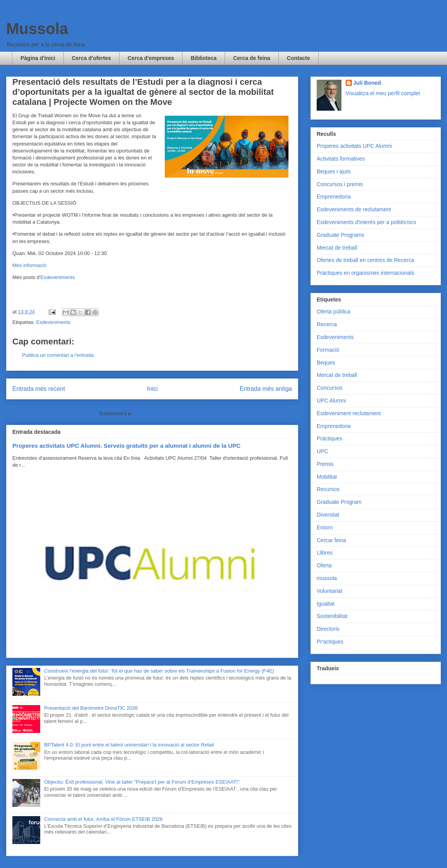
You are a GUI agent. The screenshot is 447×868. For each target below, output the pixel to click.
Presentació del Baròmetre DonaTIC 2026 (91, 708)
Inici (152, 389)
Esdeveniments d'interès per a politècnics (366, 222)
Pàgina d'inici (38, 58)
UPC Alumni (331, 401)
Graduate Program (339, 502)
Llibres (325, 553)
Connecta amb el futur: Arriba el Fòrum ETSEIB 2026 (103, 819)
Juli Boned (367, 83)
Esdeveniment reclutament (349, 413)
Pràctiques (329, 438)
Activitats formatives (341, 159)
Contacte (299, 58)
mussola (327, 578)
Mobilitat (327, 477)
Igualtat (326, 604)
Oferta (324, 565)
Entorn (325, 527)
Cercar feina (331, 540)
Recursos (328, 489)
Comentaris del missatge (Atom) (169, 413)
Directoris (328, 629)
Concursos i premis (340, 184)
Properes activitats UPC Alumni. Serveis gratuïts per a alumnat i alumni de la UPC (126, 446)
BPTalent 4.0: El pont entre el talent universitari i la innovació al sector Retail (129, 745)
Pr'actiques (330, 642)
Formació (328, 350)
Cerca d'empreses (151, 58)
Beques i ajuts (334, 171)
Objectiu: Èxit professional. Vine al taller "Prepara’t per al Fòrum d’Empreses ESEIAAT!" (142, 782)
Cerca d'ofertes (91, 58)
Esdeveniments (58, 277)
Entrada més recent (39, 389)
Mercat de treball (337, 248)
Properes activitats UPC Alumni (354, 146)
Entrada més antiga (266, 389)
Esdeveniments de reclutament (354, 209)
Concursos (330, 388)
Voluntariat (329, 591)
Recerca (327, 324)
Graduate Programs (340, 235)
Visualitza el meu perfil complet (383, 93)
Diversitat (328, 515)
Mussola (37, 29)
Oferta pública (334, 312)
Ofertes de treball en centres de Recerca (365, 260)
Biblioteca (204, 58)
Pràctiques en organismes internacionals (365, 273)
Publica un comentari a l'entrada (58, 355)
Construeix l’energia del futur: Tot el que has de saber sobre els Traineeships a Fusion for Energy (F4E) (159, 671)
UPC (322, 451)
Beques (326, 363)
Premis (325, 464)
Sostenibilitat (332, 616)
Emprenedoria (334, 197)
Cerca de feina (252, 58)
